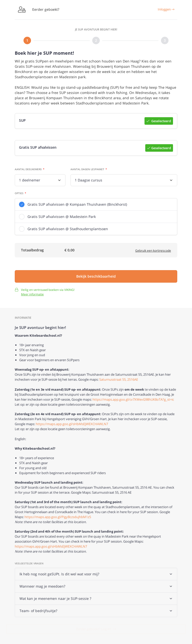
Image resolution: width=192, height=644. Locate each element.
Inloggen (166, 9)
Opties (19, 194)
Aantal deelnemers (28, 170)
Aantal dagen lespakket (87, 170)
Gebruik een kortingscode (153, 252)
